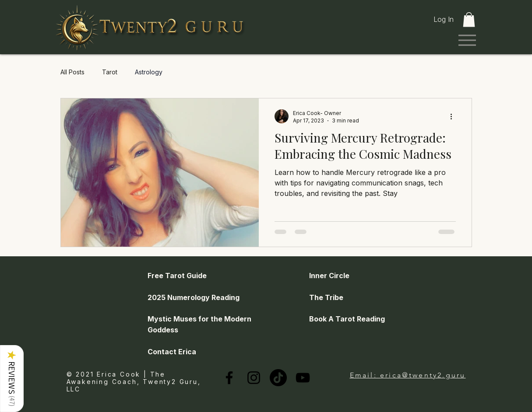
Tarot (110, 72)
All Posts (72, 72)
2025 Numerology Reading (194, 297)
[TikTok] (278, 378)
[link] (469, 19)
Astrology (149, 72)
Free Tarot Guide (177, 276)
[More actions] (454, 116)
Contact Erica (172, 352)
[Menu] (467, 40)
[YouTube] (303, 378)
